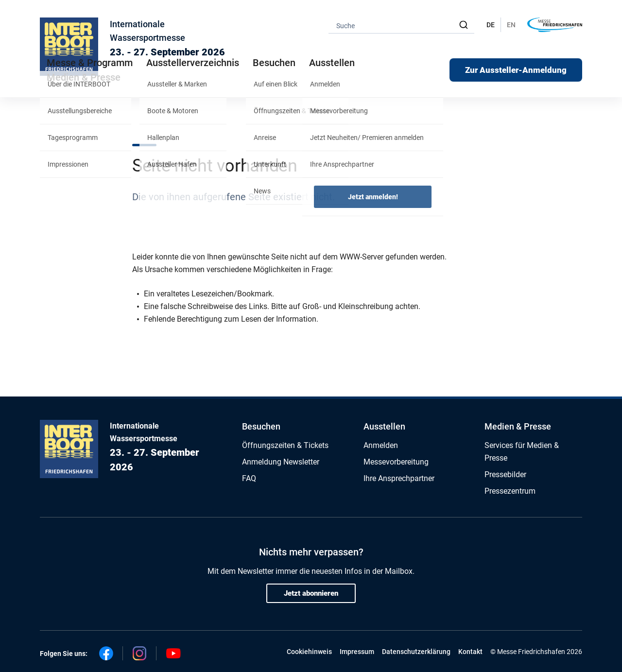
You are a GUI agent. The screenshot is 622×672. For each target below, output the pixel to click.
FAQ (249, 478)
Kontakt (470, 652)
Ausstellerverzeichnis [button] (193, 63)
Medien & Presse (84, 77)
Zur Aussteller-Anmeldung (516, 70)
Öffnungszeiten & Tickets (285, 445)
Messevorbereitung (396, 462)
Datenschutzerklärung (416, 652)
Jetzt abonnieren (311, 593)
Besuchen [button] (274, 63)
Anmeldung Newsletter (281, 462)
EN (511, 25)
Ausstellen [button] (332, 63)
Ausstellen (384, 426)
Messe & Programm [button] (90, 63)
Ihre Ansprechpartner (399, 478)
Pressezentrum (510, 491)
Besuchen (261, 426)
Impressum (357, 652)
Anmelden (381, 445)
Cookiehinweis (309, 652)
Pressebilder (505, 474)
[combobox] (401, 25)
